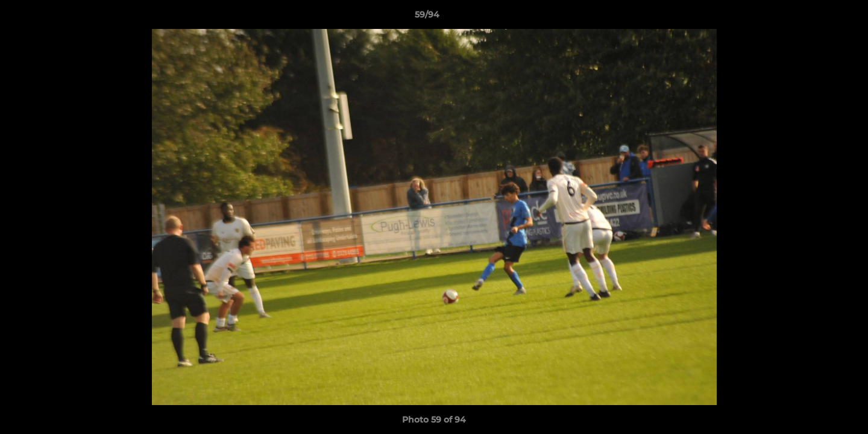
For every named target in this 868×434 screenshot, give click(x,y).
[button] (817, 17)
